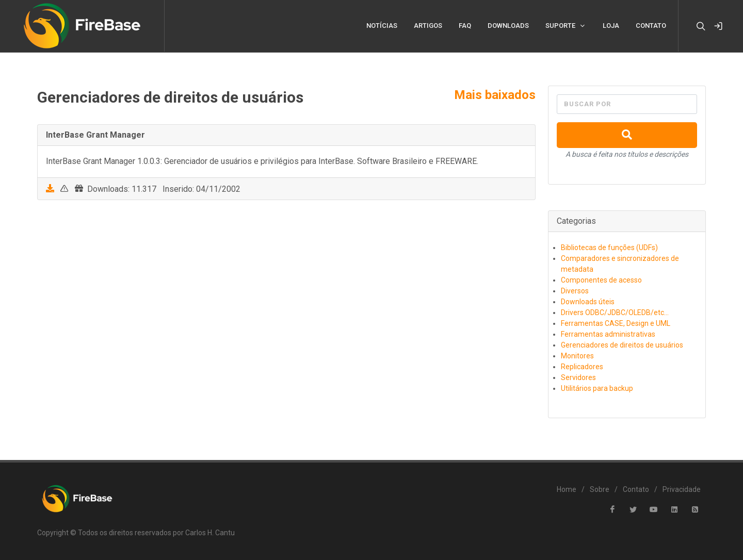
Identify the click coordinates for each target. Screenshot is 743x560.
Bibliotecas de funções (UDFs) (609, 248)
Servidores (578, 377)
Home (567, 489)
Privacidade (682, 489)
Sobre (600, 489)
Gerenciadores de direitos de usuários (622, 345)
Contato (636, 489)
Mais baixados (495, 95)
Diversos (575, 291)
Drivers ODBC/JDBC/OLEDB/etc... (615, 312)
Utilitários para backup (597, 388)
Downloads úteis (588, 302)
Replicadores (582, 367)
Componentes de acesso (601, 280)
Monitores (577, 356)
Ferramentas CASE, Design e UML (616, 323)
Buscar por (587, 104)
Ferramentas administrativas (608, 334)
